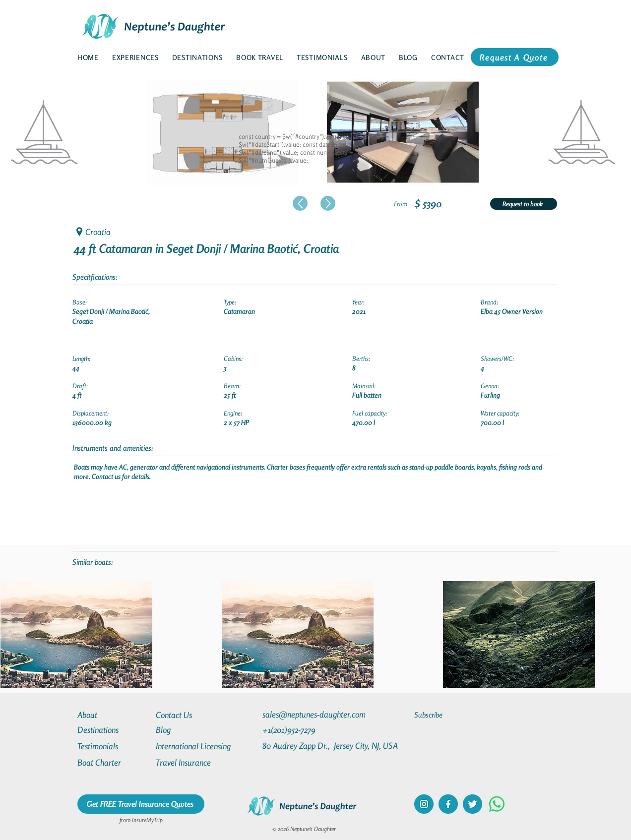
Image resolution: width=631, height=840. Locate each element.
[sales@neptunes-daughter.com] (316, 714)
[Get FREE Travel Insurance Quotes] (141, 804)
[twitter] (473, 804)
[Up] (300, 203)
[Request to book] (524, 204)
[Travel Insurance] (191, 762)
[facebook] (448, 804)
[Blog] (191, 730)
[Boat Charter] (113, 762)
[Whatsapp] (497, 804)
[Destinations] (113, 730)
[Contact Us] (191, 715)
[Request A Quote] (515, 57)
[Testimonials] (113, 746)
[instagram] (424, 804)
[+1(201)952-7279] (308, 730)
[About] (113, 715)
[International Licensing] (200, 746)
